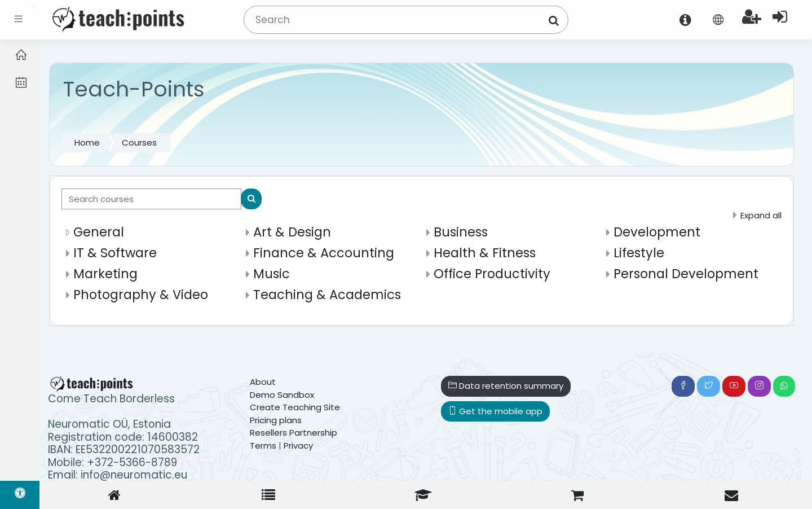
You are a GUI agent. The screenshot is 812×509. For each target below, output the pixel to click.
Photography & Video (141, 295)
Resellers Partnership (294, 433)
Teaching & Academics (327, 295)
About (263, 382)
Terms (263, 446)
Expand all (761, 215)
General (99, 232)
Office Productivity (492, 274)
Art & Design (292, 232)
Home (87, 142)
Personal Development (686, 274)
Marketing (105, 274)
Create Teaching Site (295, 407)
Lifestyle (639, 253)
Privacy (298, 446)
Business (461, 232)
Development (657, 232)
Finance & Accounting (324, 253)
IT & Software (115, 253)
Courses (139, 142)
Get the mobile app (495, 411)
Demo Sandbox (282, 395)
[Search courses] (151, 199)
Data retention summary (506, 386)
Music (272, 274)
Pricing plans (276, 420)
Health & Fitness (485, 253)
